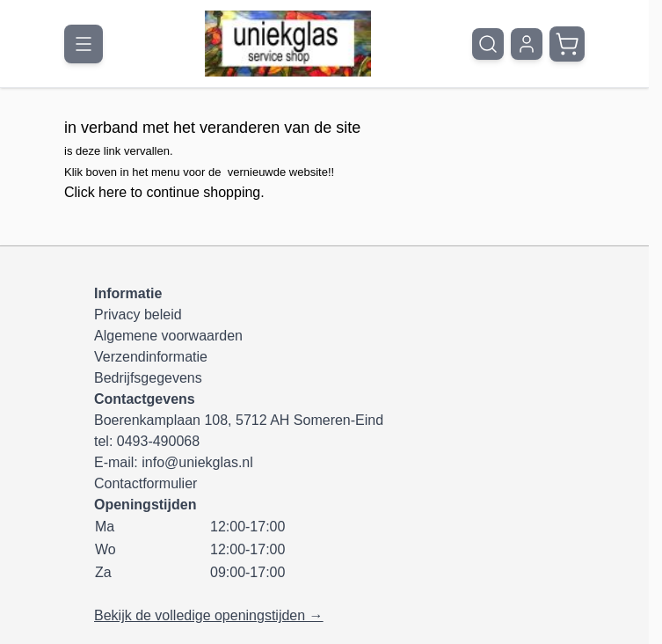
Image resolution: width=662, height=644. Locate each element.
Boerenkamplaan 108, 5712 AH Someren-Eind (239, 420)
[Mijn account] (527, 44)
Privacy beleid (138, 315)
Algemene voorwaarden (168, 336)
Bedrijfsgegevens (148, 378)
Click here (95, 192)
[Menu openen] (84, 44)
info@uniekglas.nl (197, 462)
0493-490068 (158, 441)
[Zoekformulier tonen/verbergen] (488, 44)
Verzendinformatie (151, 357)
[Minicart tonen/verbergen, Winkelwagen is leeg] (567, 44)
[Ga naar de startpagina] (288, 44)
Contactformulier (145, 483)
